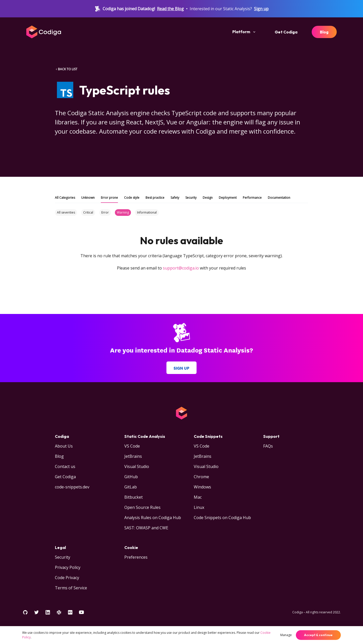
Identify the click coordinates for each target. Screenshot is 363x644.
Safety (175, 198)
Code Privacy (67, 578)
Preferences (136, 557)
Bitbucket (134, 497)
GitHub (131, 477)
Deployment (228, 198)
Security (191, 198)
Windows (202, 487)
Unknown (88, 198)
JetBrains (133, 456)
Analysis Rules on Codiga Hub (153, 518)
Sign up (261, 9)
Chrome (201, 477)
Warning (123, 212)
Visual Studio (137, 466)
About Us (64, 446)
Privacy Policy (68, 567)
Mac (198, 497)
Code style (132, 198)
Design (208, 198)
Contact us (65, 466)
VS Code (132, 446)
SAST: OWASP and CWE (146, 528)
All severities (66, 212)
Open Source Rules (142, 507)
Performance (252, 198)
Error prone (109, 198)
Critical (88, 212)
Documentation (279, 198)
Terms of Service (71, 588)
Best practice (155, 198)
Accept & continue (318, 635)
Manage (286, 635)
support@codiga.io (181, 268)
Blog (324, 32)
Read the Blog (170, 9)
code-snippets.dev (72, 487)
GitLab (131, 487)
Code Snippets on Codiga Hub (222, 518)
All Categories (65, 198)
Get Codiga (286, 32)
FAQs (268, 446)
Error (105, 212)
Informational (147, 212)
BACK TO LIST (66, 69)
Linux (199, 507)
